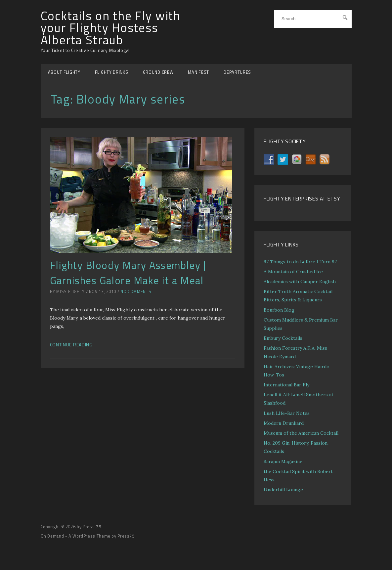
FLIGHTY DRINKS (112, 72)
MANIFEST (198, 72)
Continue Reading (71, 345)
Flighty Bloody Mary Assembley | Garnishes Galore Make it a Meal (128, 273)
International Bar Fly (286, 385)
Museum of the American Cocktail (301, 433)
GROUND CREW (158, 72)
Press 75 (92, 527)
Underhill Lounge (283, 490)
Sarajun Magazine (283, 461)
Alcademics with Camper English (300, 282)
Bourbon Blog (279, 310)
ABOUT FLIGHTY (64, 72)
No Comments (136, 292)
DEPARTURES (237, 72)
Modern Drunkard (284, 423)
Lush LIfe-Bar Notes (287, 413)
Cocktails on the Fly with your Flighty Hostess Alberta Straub (111, 28)
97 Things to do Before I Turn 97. (301, 262)
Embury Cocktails (283, 338)
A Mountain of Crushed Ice (293, 272)
